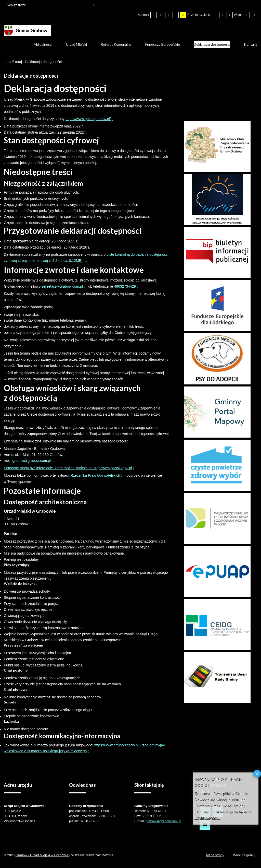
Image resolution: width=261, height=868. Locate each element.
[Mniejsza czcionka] (215, 15)
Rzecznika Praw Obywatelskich (95, 475)
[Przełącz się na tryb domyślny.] (153, 15)
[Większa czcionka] (230, 15)
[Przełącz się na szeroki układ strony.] (254, 15)
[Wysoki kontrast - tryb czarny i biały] (168, 15)
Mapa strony (215, 855)
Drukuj (167, 83)
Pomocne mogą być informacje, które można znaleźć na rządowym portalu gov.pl (68, 468)
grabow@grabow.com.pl (31, 461)
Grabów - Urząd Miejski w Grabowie (42, 855)
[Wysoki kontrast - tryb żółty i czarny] (183, 15)
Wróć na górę (244, 855)
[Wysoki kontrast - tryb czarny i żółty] (176, 15)
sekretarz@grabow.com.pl (62, 286)
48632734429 (125, 286)
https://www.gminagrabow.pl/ (88, 119)
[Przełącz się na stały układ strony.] (247, 15)
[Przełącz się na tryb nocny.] (161, 15)
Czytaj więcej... (207, 818)
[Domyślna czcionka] (222, 15)
